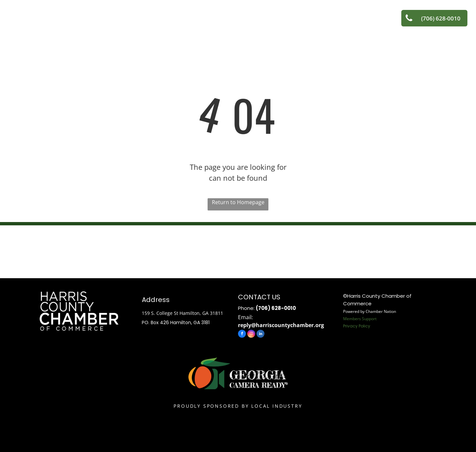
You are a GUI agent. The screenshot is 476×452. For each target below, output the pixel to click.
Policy (364, 326)
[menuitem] (132, 15)
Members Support (360, 319)
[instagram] (251, 335)
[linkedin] (260, 335)
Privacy (350, 326)
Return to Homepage (238, 202)
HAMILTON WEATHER (238, 250)
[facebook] (242, 335)
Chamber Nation (381, 311)
